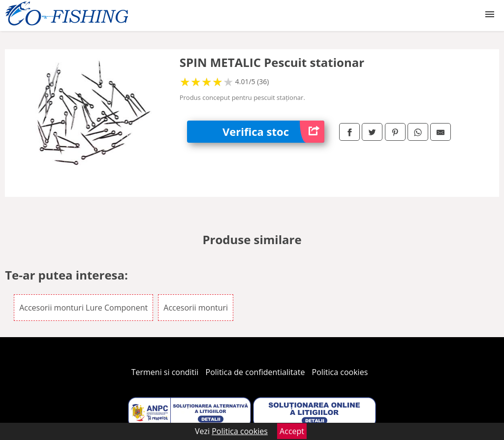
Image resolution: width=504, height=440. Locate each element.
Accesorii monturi (196, 308)
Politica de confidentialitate (255, 372)
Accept (292, 431)
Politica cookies (340, 372)
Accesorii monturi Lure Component (83, 308)
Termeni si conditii (165, 372)
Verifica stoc (273, 132)
